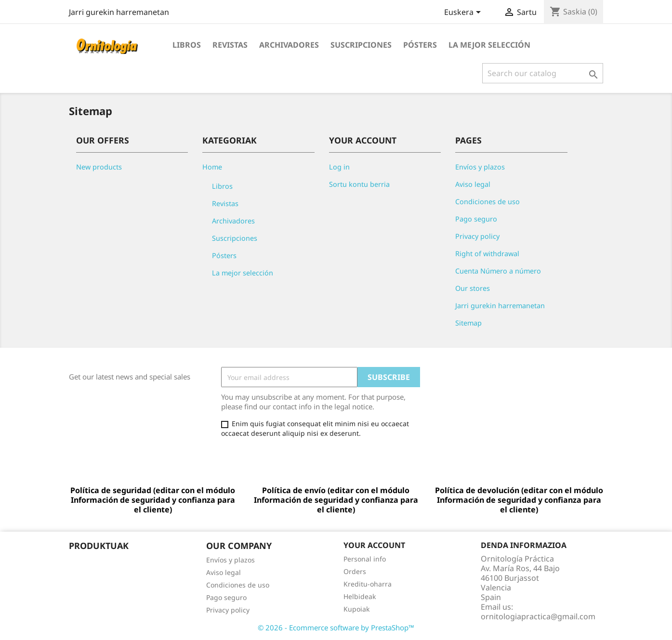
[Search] (543, 73)
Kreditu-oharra (368, 584)
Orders (355, 571)
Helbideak (360, 596)
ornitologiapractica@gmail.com (538, 616)
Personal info (365, 559)
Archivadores (289, 45)
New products (99, 167)
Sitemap (468, 323)
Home (212, 167)
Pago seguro (476, 219)
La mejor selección (489, 45)
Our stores (473, 288)
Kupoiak (356, 609)
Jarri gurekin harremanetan (119, 12)
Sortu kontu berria (359, 184)
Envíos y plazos (480, 167)
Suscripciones (361, 45)
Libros (187, 45)
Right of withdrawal (487, 254)
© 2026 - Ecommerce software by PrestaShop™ (336, 627)
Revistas (230, 45)
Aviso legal (473, 184)
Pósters (420, 45)
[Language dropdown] (464, 13)
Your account (374, 545)
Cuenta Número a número (498, 271)
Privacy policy (477, 236)
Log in (339, 167)
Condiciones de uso (488, 202)
